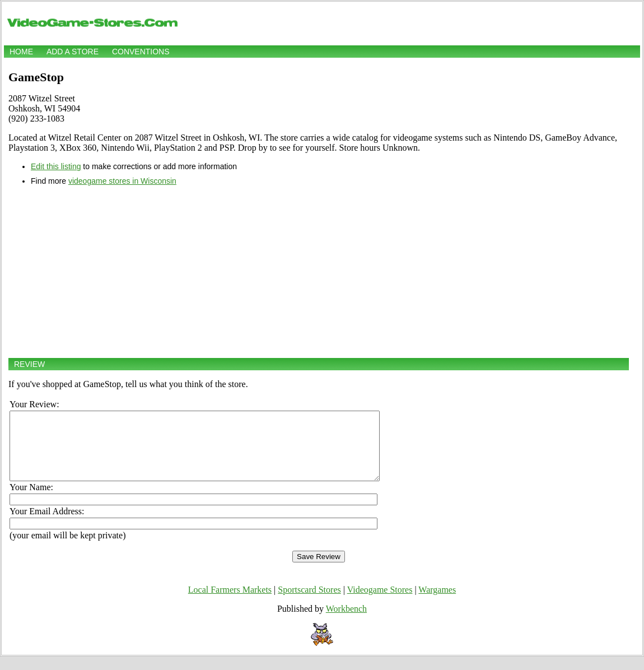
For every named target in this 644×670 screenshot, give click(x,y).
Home (21, 52)
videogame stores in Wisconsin (122, 181)
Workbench (346, 622)
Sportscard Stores (309, 603)
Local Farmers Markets (230, 603)
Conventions (141, 52)
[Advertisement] (319, 272)
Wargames (437, 603)
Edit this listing (56, 166)
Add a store (73, 52)
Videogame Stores (380, 603)
